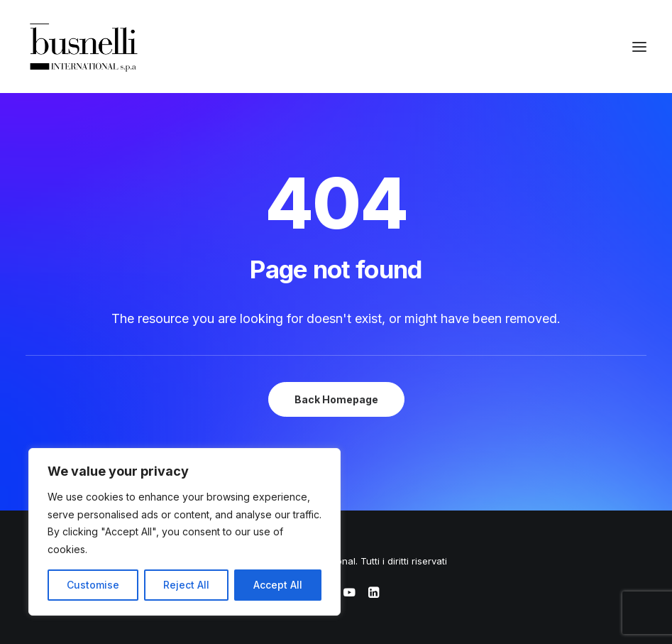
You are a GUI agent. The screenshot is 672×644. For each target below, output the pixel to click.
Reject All (186, 585)
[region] (184, 532)
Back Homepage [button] (336, 399)
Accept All (278, 585)
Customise (93, 585)
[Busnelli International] (83, 47)
